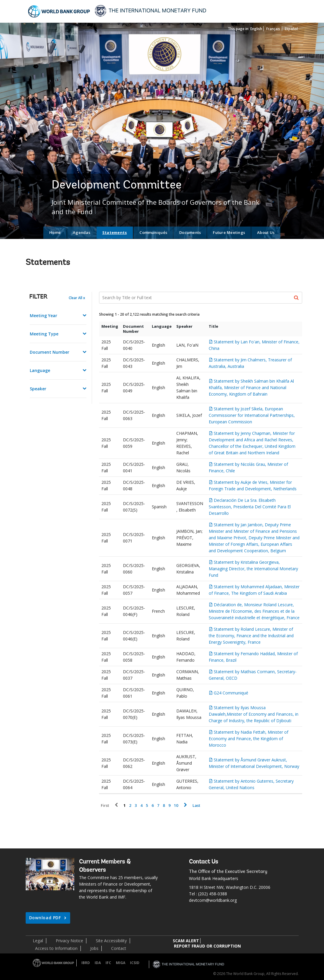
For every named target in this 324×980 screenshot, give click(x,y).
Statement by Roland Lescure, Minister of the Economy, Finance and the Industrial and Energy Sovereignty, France (251, 636)
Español (291, 29)
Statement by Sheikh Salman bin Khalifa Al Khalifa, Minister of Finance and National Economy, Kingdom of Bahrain (251, 387)
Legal (38, 941)
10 (176, 806)
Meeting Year (43, 316)
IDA (98, 963)
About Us (266, 232)
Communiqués (153, 232)
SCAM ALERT (186, 941)
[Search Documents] (201, 298)
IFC (108, 963)
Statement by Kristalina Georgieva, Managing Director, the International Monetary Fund (253, 569)
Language (40, 370)
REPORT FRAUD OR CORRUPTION (207, 946)
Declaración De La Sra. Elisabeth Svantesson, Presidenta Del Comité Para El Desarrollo (250, 507)
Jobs (94, 948)
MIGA (121, 963)
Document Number (50, 352)
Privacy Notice (69, 941)
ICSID (135, 963)
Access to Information (56, 948)
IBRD (86, 963)
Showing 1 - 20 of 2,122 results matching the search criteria (149, 314)
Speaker (38, 389)
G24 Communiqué (231, 693)
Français (273, 29)
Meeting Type (44, 334)
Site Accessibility (111, 941)
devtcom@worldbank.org (213, 900)
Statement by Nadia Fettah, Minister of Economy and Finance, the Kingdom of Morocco (249, 739)
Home (55, 232)
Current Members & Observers (105, 866)
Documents (190, 232)
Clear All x (77, 298)
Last (196, 806)
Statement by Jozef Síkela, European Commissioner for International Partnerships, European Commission (252, 415)
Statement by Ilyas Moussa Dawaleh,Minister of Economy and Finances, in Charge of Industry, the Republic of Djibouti (254, 714)
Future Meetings (229, 232)
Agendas (82, 232)
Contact (119, 948)
